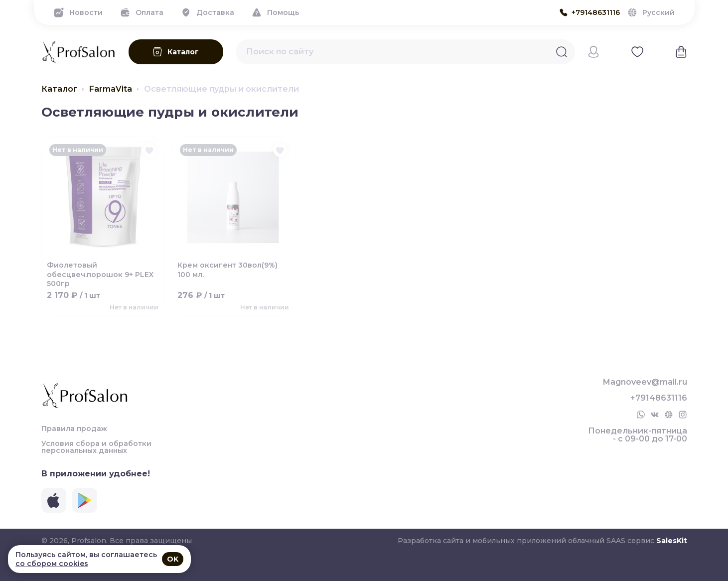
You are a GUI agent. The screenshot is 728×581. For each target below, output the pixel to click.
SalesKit (672, 541)
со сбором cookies (52, 564)
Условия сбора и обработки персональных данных (96, 447)
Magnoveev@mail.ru (645, 382)
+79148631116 (659, 398)
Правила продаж (74, 429)
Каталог (59, 89)
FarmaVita (111, 89)
